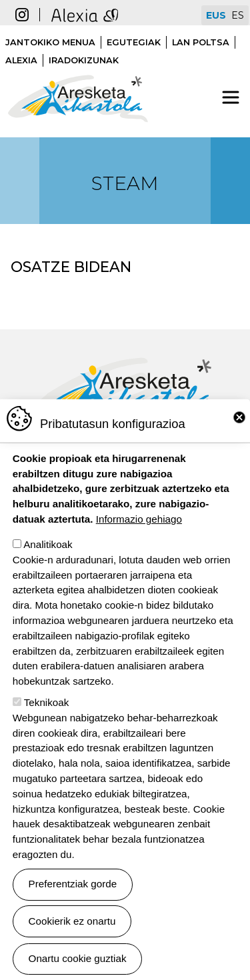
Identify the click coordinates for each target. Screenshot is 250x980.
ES (238, 15)
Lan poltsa (201, 42)
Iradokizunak (84, 60)
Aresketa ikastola (78, 68)
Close (239, 425)
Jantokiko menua (50, 42)
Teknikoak (47, 710)
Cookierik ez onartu (72, 928)
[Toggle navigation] (231, 97)
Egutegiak (134, 42)
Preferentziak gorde (73, 892)
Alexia (21, 60)
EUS (216, 15)
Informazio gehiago (139, 526)
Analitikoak (48, 552)
